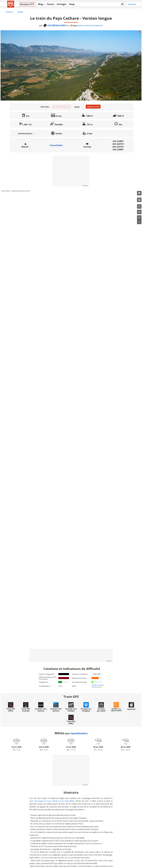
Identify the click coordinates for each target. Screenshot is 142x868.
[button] (139, 193)
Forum (51, 4)
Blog (40, 4)
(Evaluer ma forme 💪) (98, 686)
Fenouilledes (56, 145)
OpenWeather (79, 733)
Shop (72, 4)
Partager (62, 4)
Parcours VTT (27, 4)
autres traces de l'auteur (90, 25)
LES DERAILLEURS (54, 25)
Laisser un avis (93, 107)
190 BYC (95, 685)
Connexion (132, 4)
